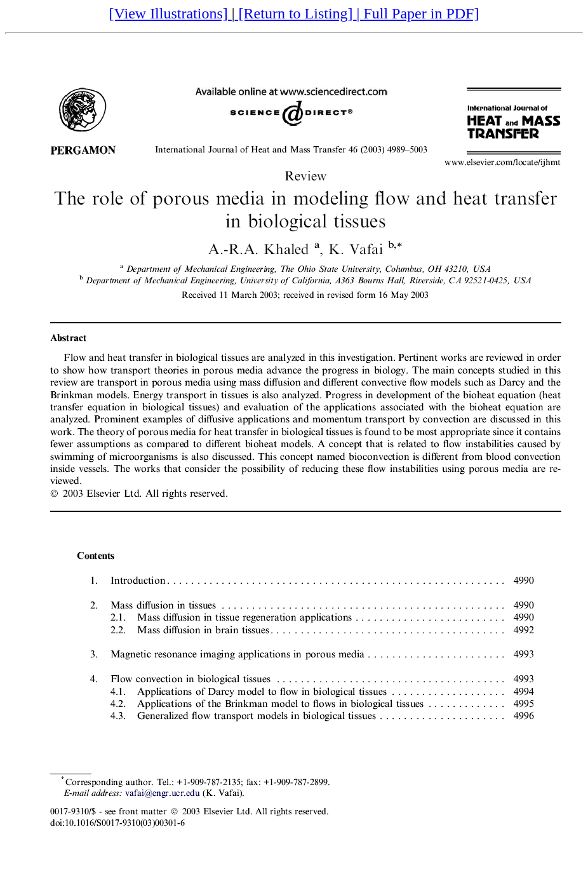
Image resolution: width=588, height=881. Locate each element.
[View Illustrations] (170, 13)
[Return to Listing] (296, 13)
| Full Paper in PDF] (418, 13)
